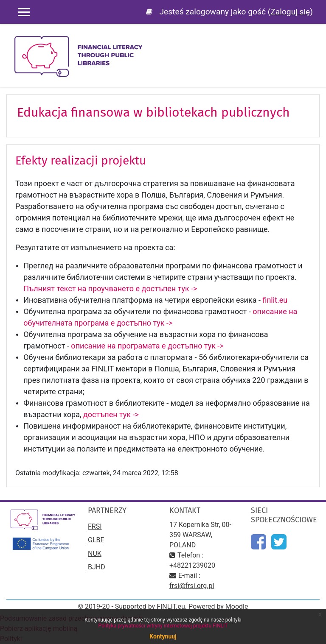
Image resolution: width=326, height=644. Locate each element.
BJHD (97, 567)
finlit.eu (276, 300)
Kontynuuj (163, 636)
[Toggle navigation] (314, 42)
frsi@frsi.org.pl (192, 586)
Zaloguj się (290, 12)
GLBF (96, 540)
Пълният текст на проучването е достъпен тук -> (112, 289)
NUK (95, 553)
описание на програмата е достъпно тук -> (147, 346)
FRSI (95, 526)
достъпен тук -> (112, 414)
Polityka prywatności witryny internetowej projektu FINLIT (163, 626)
